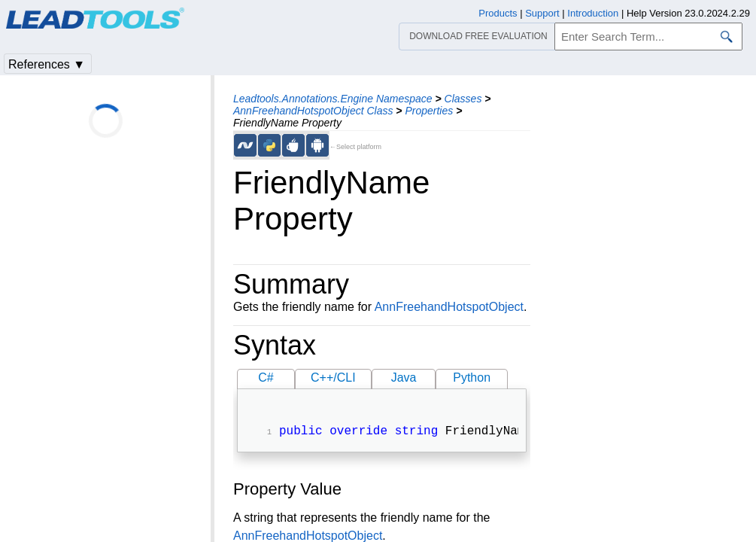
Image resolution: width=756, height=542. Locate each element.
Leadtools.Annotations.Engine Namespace (333, 99)
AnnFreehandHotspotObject (449, 307)
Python (472, 378)
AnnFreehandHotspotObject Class (313, 111)
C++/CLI (333, 378)
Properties (429, 111)
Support (542, 13)
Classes (463, 99)
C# (266, 378)
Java (404, 378)
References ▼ (47, 64)
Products (498, 13)
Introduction (593, 13)
